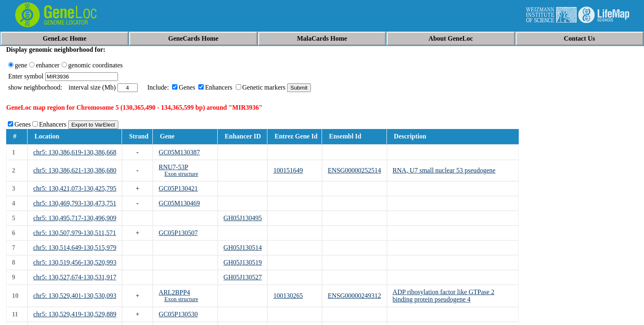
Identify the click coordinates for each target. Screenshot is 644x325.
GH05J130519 (243, 262)
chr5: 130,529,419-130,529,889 (75, 314)
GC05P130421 (178, 188)
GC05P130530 (178, 314)
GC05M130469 (179, 203)
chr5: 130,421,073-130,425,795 (75, 188)
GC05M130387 (179, 152)
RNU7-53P (173, 167)
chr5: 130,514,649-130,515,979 (75, 248)
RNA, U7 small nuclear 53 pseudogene (444, 170)
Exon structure (181, 174)
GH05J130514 (243, 248)
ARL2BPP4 (174, 292)
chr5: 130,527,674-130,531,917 (75, 277)
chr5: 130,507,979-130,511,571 (75, 233)
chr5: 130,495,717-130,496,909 (75, 218)
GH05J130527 (243, 277)
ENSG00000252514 (354, 170)
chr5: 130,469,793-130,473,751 (75, 203)
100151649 (288, 170)
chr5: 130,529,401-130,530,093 (75, 296)
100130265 (288, 296)
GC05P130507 (178, 233)
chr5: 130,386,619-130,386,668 (75, 152)
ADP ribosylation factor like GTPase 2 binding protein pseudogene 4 (444, 296)
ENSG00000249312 (354, 296)
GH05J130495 (243, 218)
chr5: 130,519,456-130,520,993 (75, 262)
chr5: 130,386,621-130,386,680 (75, 170)
